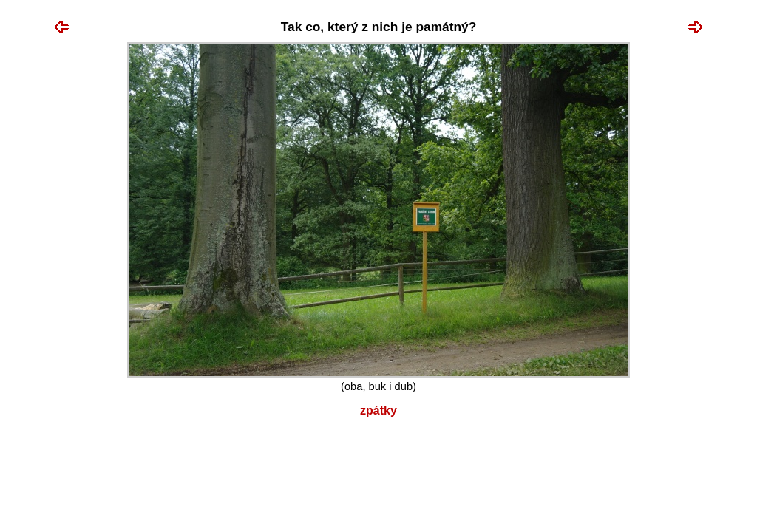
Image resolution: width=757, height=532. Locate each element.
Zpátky (378, 410)
